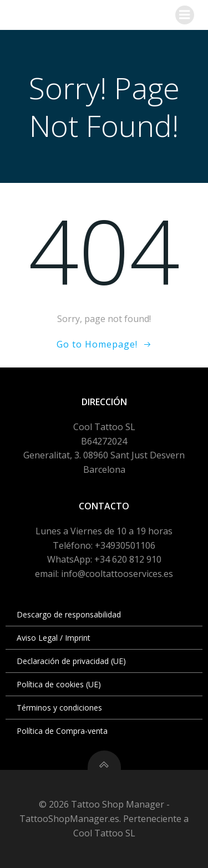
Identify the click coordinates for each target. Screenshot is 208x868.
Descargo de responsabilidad (69, 614)
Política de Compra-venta (62, 731)
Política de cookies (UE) (59, 684)
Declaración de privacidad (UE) (71, 661)
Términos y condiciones (59, 708)
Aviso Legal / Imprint (54, 638)
